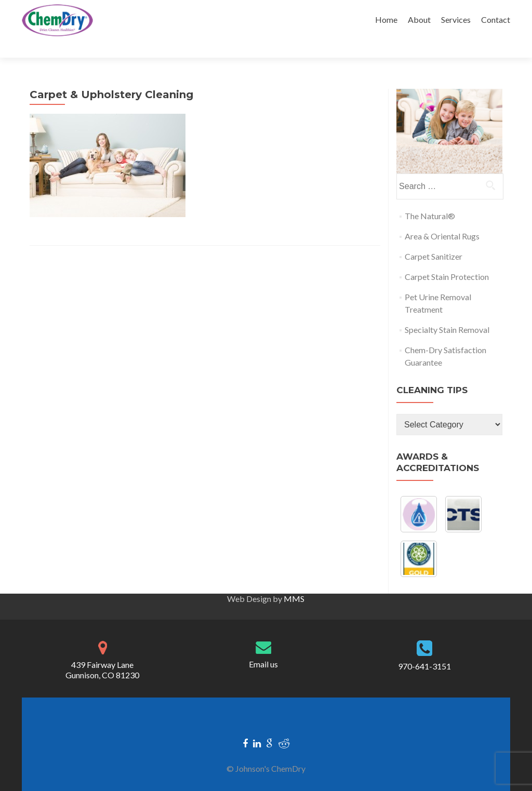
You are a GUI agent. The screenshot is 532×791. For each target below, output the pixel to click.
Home (386, 19)
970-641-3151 (424, 648)
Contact (496, 19)
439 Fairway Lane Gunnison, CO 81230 (102, 652)
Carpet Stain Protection (447, 258)
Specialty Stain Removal (447, 311)
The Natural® (430, 198)
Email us (263, 646)
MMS (294, 580)
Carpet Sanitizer (434, 238)
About (419, 19)
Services (456, 19)
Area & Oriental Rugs (442, 218)
